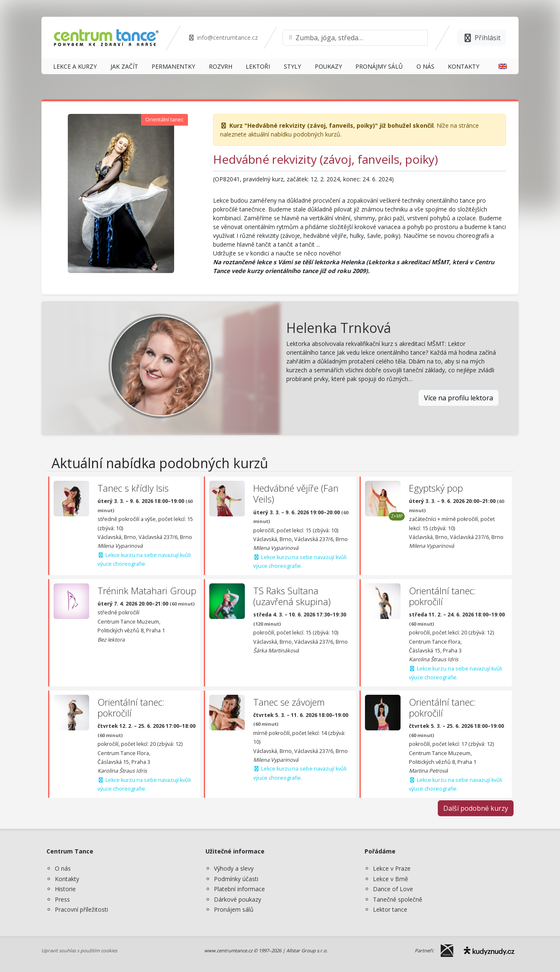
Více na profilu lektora (459, 398)
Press (62, 899)
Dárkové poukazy (238, 899)
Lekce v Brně (390, 879)
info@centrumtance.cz (223, 37)
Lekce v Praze (392, 868)
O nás (63, 868)
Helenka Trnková (339, 328)
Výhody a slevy (234, 868)
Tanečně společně (398, 899)
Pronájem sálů (234, 909)
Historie (65, 889)
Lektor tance (390, 909)
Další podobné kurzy (476, 808)
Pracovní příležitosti (81, 909)
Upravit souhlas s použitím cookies (79, 950)
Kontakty (67, 879)
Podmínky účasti (236, 879)
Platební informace (239, 889)
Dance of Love (393, 889)
